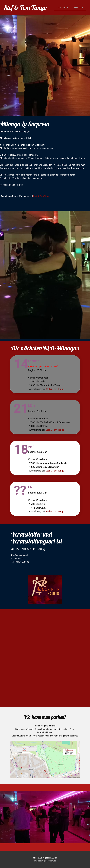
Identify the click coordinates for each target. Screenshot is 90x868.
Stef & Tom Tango (42, 196)
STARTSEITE (62, 8)
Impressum (39, 861)
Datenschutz (51, 861)
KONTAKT (79, 8)
